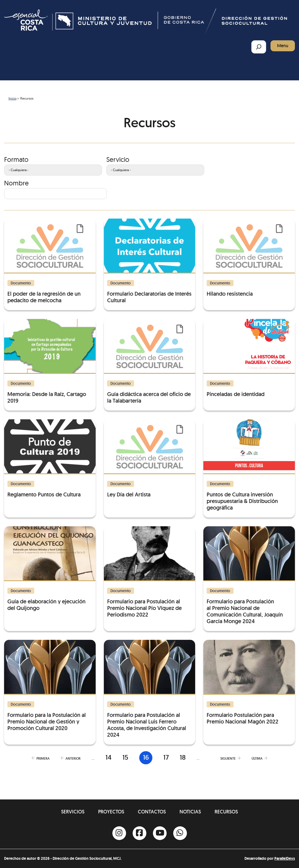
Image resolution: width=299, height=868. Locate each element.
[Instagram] (119, 833)
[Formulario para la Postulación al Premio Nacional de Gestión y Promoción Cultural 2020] (50, 686)
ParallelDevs (285, 858)
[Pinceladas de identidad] (249, 358)
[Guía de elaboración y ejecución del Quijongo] (50, 569)
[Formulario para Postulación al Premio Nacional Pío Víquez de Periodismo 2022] (150, 572)
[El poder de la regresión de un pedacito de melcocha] (50, 261)
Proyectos (111, 812)
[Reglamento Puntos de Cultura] (50, 459)
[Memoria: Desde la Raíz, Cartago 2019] (50, 361)
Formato (16, 159)
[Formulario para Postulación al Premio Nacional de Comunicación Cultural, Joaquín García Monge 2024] (249, 575)
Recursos (226, 812)
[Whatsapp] (180, 833)
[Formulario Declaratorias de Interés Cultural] (150, 261)
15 (125, 757)
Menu (283, 46)
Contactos (152, 812)
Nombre (16, 183)
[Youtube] (160, 833)
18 (183, 757)
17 (166, 757)
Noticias (190, 812)
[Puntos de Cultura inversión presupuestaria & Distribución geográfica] (249, 465)
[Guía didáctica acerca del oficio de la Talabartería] (150, 361)
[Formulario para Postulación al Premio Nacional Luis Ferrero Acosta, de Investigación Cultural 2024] (150, 689)
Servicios (73, 812)
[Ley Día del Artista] (150, 459)
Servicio (118, 159)
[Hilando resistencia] (249, 258)
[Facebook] (139, 833)
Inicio (12, 98)
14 (109, 757)
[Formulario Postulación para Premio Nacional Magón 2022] (249, 682)
